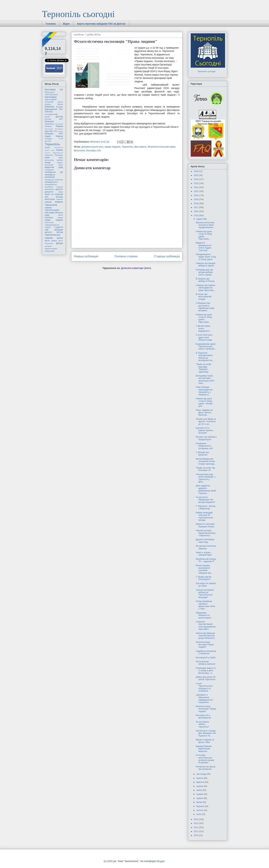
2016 (196, 211)
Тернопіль (127, 147)
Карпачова (49, 129)
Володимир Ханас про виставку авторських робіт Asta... (205, 379)
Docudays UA (93, 150)
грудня (200, 219)
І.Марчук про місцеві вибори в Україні (205, 264)
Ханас (59, 150)
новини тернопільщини (52, 209)
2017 (196, 207)
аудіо (61, 157)
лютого (200, 810)
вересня (200, 782)
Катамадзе (59, 129)
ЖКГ (61, 119)
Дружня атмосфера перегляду (205, 541)
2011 (196, 831)
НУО (61, 134)
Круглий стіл (51, 131)
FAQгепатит (50, 92)
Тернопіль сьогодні (78, 14)
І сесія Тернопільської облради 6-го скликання (204, 687)
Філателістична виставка (162, 147)
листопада (202, 774)
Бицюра (59, 107)
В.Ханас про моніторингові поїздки (204, 297)
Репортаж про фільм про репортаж (205, 768)
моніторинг (50, 199)
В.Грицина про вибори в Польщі (205, 280)
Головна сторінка (126, 256)
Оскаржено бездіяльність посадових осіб (204, 446)
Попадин (49, 139)
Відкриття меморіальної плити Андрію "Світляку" (204, 247)
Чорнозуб (49, 155)
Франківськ (59, 147)
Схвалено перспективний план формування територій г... (206, 625)
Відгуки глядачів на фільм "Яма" (205, 741)
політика (49, 218)
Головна (51, 24)
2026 (196, 171)
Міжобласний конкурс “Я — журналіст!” (206, 560)
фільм (59, 243)
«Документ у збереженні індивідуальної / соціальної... (205, 699)
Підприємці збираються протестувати (203, 615)
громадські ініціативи (54, 180)
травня (200, 798)
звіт (53, 194)
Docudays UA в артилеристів (203, 717)
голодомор (49, 170)
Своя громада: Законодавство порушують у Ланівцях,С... (204, 391)
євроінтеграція (51, 249)
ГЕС (61, 109)
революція (49, 222)
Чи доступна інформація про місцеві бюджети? (205, 500)
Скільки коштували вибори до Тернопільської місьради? (205, 594)
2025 (196, 175)
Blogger (160, 861)
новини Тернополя (54, 203)
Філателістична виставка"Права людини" (205, 645)
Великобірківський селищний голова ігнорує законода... (206, 461)
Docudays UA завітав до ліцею (206, 585)
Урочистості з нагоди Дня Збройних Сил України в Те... (206, 733)
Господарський (51, 114)
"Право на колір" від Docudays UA (205, 469)
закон (47, 194)
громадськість (51, 182)
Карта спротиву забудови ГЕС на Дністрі (101, 24)
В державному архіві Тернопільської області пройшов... (206, 346)
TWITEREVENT (51, 95)
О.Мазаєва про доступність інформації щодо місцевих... (205, 307)
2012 (196, 827)
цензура (48, 246)
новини (48, 202)
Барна (60, 104)
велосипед (49, 160)
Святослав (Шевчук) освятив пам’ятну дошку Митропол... (206, 636)
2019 (196, 199)
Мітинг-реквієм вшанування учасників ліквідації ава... (204, 569)
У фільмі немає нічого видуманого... (203, 328)
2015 (196, 216)
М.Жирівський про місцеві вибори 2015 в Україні (204, 272)
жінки (61, 192)
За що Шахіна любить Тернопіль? (202, 724)
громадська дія (54, 172)
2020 (196, 195)
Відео (66, 24)
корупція (59, 194)
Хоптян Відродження (54, 153)
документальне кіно (92, 147)
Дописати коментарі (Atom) (136, 268)
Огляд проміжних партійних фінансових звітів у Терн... (205, 605)
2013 (196, 823)
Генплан (49, 112)
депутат (59, 189)
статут (48, 227)
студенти (59, 227)
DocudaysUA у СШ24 (206, 658)
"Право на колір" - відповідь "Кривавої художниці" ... (204, 368)
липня (199, 790)
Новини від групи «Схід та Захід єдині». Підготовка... (204, 235)
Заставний (59, 124)
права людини (112, 147)
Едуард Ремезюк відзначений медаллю (204, 749)
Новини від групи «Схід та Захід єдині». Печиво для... (204, 402)
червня (200, 794)
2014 (196, 819)
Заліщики (49, 121)
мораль (60, 199)
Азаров (48, 104)
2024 (196, 179)
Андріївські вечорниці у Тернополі (206, 652)
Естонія (48, 119)
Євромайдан (51, 97)
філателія (79, 150)
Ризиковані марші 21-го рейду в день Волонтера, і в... (206, 671)
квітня (199, 802)
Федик (47, 147)
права (60, 218)
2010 (196, 835)
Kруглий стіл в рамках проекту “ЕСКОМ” (204, 430)
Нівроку (59, 136)
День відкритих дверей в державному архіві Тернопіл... (206, 489)
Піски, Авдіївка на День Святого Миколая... (204, 413)
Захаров (48, 126)
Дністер (59, 117)
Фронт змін (50, 150)
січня (199, 814)
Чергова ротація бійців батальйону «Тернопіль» (206, 533)
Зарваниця (49, 124)
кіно (47, 197)
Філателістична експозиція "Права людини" (206, 709)
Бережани (50, 107)
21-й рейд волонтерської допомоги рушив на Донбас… (205, 759)
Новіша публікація (86, 256)
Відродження (51, 109)
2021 (196, 191)
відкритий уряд (54, 167)
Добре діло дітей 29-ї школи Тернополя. (206, 678)
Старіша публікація (167, 256)
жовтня (200, 778)
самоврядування (52, 225)
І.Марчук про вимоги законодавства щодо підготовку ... (206, 288)
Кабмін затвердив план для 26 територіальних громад (204, 516)
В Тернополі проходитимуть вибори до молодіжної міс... (205, 357)
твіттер (60, 232)
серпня (200, 786)
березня (200, 806)
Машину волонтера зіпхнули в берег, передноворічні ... (205, 225)
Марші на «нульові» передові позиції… (206, 525)
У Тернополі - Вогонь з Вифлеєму (206, 507)
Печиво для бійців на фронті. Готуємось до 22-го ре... (206, 422)
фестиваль (140, 147)
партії (61, 215)
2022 (196, 187)
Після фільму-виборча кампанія (205, 663)
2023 (196, 183)
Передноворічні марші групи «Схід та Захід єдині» (206, 257)
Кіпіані (61, 131)
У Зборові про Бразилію (202, 454)
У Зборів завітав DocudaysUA (203, 578)
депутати (49, 192)
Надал (48, 136)
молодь (59, 197)
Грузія (47, 117)
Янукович (59, 155)
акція (47, 157)
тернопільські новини (52, 236)
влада (48, 162)
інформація (50, 251)
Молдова (49, 134)
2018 (196, 204)
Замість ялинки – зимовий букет (204, 554)
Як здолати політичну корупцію (206, 547)
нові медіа (50, 213)
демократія (50, 189)
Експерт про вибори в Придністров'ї (206, 438)
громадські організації (50, 176)
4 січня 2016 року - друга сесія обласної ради (205, 337)
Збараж (59, 126)
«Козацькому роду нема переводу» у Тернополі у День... (206, 478)
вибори (60, 160)
